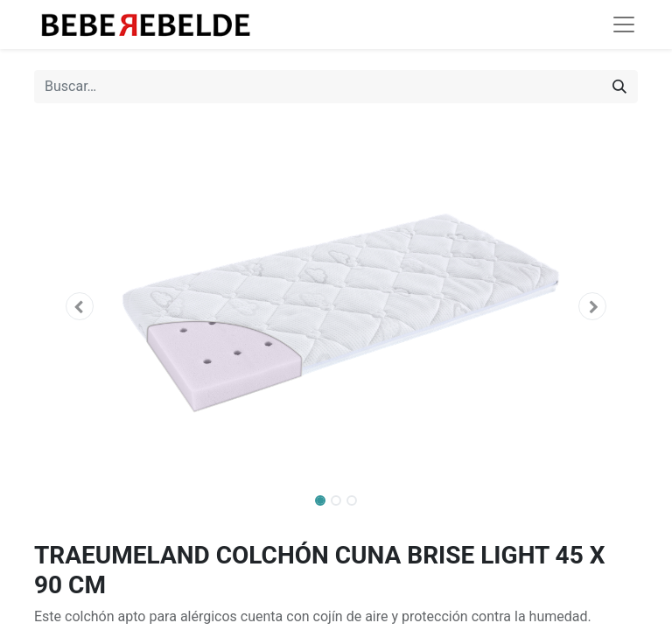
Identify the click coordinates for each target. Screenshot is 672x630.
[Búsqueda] (619, 87)
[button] (80, 306)
